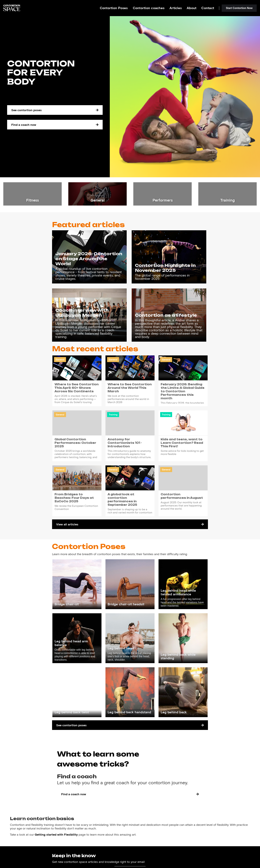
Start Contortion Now (239, 8)
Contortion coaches (149, 8)
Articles (176, 8)
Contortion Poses (114, 8)
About (192, 8)
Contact (208, 8)
